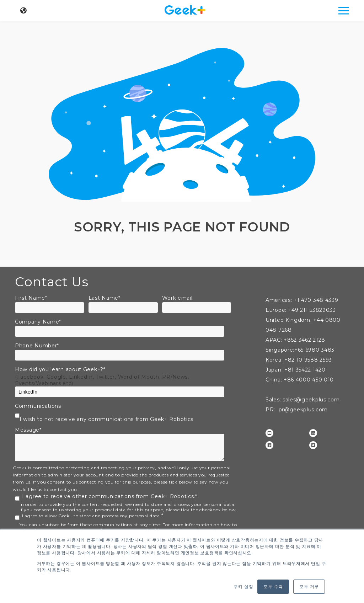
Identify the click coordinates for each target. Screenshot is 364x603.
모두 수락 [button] (273, 587)
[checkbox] (125, 417)
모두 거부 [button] (309, 587)
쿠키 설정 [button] (243, 587)
